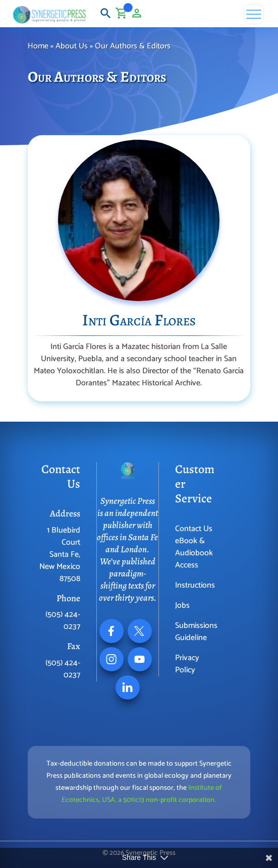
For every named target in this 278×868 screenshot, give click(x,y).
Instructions (195, 585)
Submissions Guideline (196, 632)
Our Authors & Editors (134, 46)
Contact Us (194, 529)
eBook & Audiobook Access (194, 553)
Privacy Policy (187, 664)
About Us (72, 46)
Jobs (182, 605)
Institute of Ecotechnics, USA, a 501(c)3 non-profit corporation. (142, 794)
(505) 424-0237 (63, 621)
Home (38, 46)
